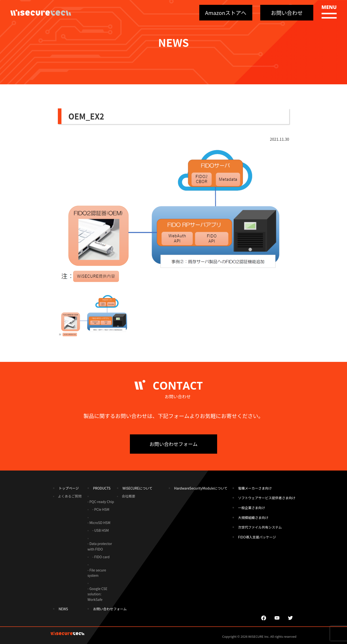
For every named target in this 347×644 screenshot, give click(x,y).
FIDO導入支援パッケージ (257, 537)
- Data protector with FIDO (100, 546)
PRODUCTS (102, 488)
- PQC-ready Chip (101, 502)
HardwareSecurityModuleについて (201, 488)
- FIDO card (101, 557)
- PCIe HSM (101, 509)
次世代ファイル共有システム (260, 527)
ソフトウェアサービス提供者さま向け (267, 498)
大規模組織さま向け (253, 518)
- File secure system (97, 573)
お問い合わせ (287, 13)
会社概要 (128, 496)
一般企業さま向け (252, 508)
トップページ (69, 488)
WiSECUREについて (137, 488)
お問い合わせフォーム (173, 444)
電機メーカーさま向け (255, 488)
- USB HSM (100, 530)
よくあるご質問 (70, 496)
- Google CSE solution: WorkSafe (97, 594)
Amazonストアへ (226, 13)
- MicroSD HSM (99, 523)
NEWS (63, 609)
